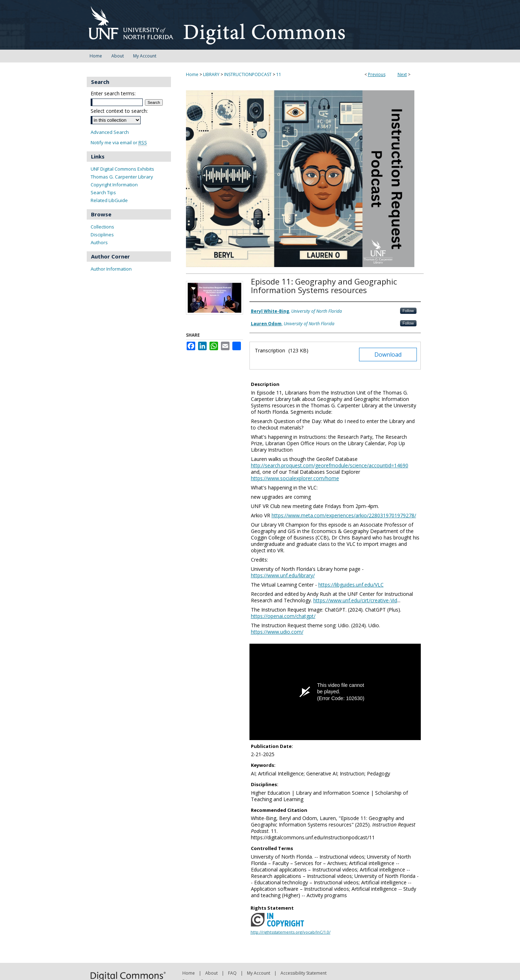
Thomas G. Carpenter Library (122, 177)
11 (279, 74)
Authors (99, 242)
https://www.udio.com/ (277, 632)
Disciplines (102, 235)
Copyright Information (114, 185)
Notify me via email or (119, 143)
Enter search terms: (113, 93)
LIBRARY (211, 74)
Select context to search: (119, 111)
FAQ (232, 973)
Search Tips (103, 192)
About (211, 973)
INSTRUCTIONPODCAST (248, 74)
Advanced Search (110, 132)
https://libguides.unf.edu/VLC (351, 585)
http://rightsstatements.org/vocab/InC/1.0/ (291, 932)
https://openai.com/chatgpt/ (283, 616)
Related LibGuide (109, 200)
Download (388, 355)
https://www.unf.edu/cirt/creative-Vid (355, 600)
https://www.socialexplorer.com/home (295, 478)
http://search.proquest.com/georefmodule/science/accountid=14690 (330, 465)
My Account (259, 973)
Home (192, 74)
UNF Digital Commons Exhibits (122, 169)
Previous (377, 74)
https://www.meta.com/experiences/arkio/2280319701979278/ (344, 515)
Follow (408, 311)
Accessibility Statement (304, 973)
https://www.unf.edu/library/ (283, 575)
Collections (102, 227)
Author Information (111, 269)
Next (402, 74)
